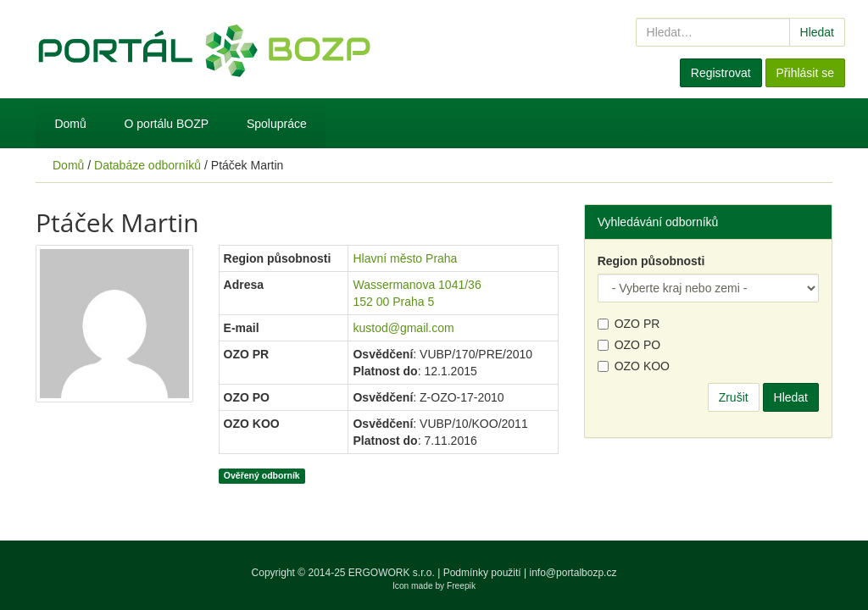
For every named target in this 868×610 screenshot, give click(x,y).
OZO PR (629, 324)
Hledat (817, 32)
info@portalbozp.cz (573, 573)
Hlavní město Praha (405, 258)
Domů (70, 124)
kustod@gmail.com (403, 328)
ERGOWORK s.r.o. (393, 573)
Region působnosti (651, 261)
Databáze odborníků (147, 165)
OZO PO (629, 345)
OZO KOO (634, 366)
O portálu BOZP (167, 124)
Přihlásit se (805, 73)
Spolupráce (277, 124)
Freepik (461, 586)
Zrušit (734, 397)
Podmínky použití (482, 573)
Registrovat (721, 73)
